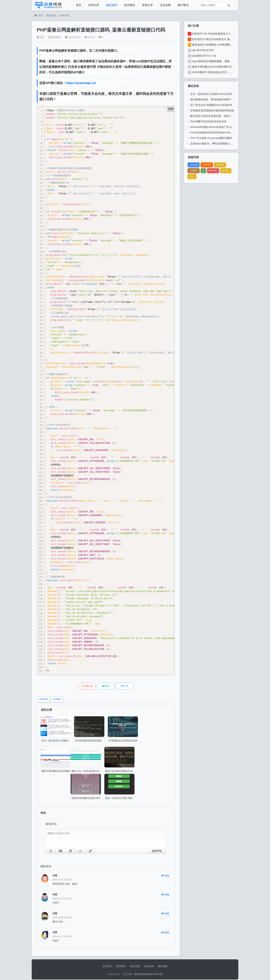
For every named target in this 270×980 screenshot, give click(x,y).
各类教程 (194, 171)
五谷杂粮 (165, 5)
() (82, 686)
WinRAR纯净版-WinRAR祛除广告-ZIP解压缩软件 (218, 127)
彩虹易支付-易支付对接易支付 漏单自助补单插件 (220, 39)
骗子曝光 (183, 5)
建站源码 (112, 5)
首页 (79, 5)
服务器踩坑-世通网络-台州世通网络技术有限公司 (220, 45)
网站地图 (163, 967)
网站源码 (213, 171)
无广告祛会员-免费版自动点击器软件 (211, 105)
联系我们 (121, 967)
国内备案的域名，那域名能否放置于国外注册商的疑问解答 (224, 99)
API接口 (57, 700)
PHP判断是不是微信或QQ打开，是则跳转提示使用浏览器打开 (228, 72)
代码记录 (94, 5)
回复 (165, 876)
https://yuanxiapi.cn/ (81, 83)
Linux (192, 176)
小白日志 (194, 165)
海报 (106, 686)
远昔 (41, 37)
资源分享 (147, 5)
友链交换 (149, 967)
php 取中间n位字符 (203, 50)
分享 (129, 686)
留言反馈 (135, 967)
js (203, 171)
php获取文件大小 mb (204, 56)
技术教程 (129, 5)
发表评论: (51, 824)
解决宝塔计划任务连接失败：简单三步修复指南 (217, 116)
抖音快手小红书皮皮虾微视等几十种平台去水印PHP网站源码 (227, 34)
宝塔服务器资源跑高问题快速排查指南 (212, 110)
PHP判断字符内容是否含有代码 (208, 121)
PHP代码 (43, 700)
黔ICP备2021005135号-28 (149, 975)
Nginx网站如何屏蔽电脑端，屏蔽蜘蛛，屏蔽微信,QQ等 (224, 61)
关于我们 (107, 967)
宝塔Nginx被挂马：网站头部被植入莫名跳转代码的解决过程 (224, 143)
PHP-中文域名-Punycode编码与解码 (211, 138)
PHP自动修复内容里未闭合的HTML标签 (213, 132)
